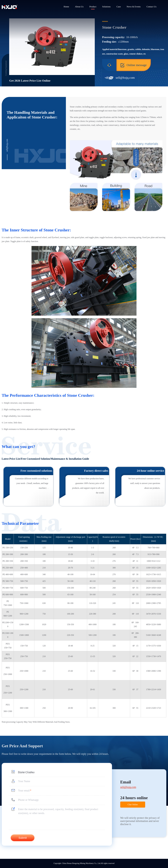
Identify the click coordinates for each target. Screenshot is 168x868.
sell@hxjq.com (125, 78)
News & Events (134, 7)
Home (66, 7)
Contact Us (151, 7)
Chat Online (133, 804)
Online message (134, 65)
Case (119, 7)
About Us (79, 7)
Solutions (106, 7)
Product (93, 7)
